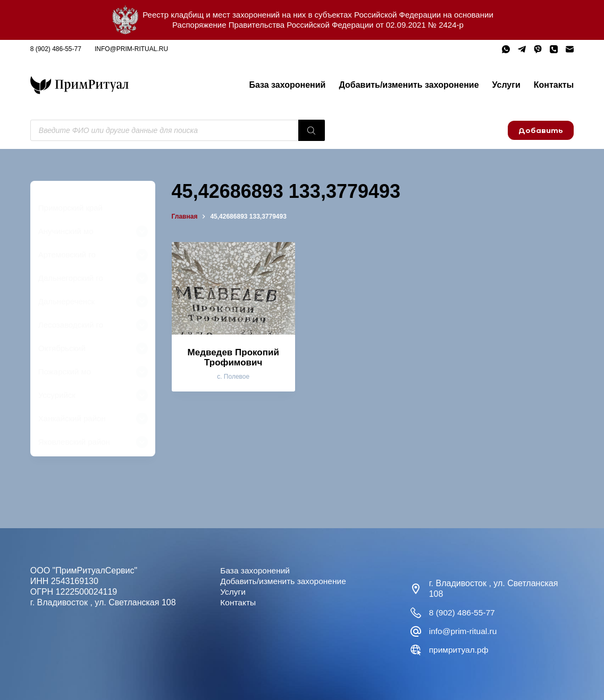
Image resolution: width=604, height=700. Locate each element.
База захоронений (287, 85)
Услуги (506, 85)
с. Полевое (233, 377)
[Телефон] (554, 49)
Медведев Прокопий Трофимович (233, 357)
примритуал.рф (460, 650)
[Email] (570, 49)
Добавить (541, 130)
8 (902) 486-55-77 (56, 49)
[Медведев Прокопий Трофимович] (233, 288)
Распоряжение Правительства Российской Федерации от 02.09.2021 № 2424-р (318, 25)
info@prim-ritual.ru (131, 49)
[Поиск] (312, 130)
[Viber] (538, 49)
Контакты (554, 85)
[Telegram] (522, 49)
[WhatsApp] (506, 49)
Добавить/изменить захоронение (409, 85)
